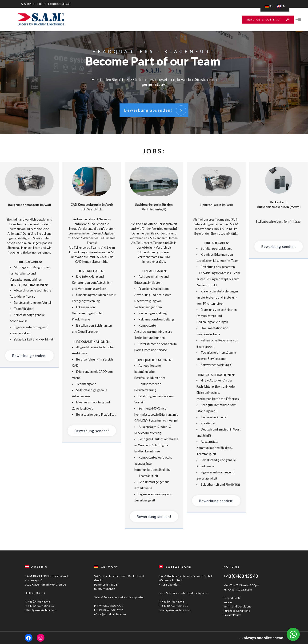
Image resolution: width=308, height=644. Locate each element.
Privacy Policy (232, 615)
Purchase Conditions (237, 611)
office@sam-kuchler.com (41, 610)
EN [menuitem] (283, 6)
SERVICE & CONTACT (265, 19)
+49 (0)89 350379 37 (110, 606)
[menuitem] (269, 6)
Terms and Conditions (237, 606)
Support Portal (232, 598)
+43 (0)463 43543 (59, 4)
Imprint (228, 602)
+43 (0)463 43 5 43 (241, 576)
